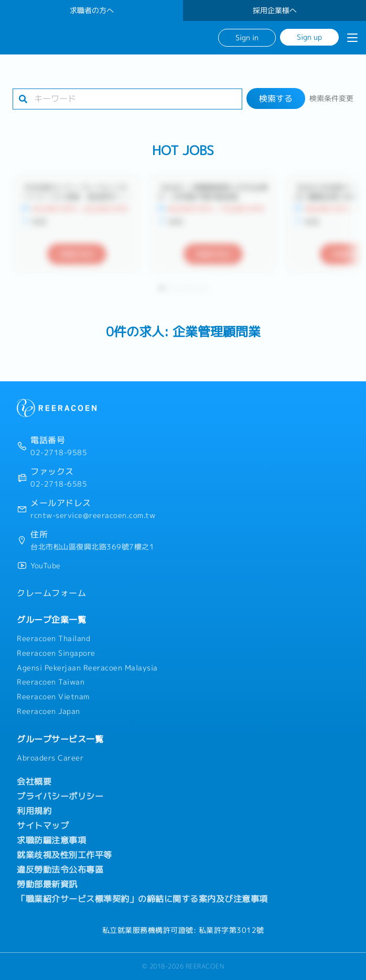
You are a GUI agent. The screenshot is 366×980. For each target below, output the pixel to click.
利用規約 (34, 811)
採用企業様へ (275, 10)
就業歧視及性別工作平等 (64, 855)
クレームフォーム (51, 593)
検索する (276, 98)
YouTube (46, 566)
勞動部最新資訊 (47, 884)
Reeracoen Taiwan (51, 682)
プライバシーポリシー (60, 796)
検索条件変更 (331, 98)
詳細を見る (77, 254)
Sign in (247, 37)
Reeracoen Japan (49, 711)
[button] (162, 288)
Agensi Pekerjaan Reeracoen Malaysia (87, 668)
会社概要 (34, 781)
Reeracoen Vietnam (53, 697)
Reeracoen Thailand (53, 638)
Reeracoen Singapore (56, 653)
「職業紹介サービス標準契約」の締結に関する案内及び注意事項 (142, 899)
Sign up (309, 37)
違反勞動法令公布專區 (60, 869)
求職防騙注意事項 (51, 840)
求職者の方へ (92, 10)
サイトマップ (43, 825)
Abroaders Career (50, 758)
